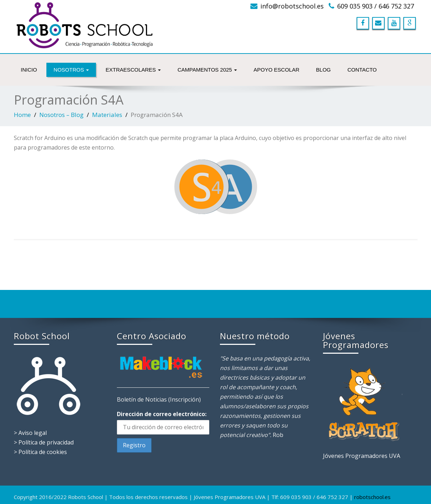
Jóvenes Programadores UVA (362, 456)
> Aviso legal (30, 433)
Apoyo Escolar (276, 70)
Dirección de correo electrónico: (162, 414)
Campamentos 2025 (207, 70)
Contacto (362, 70)
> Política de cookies (40, 452)
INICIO (29, 70)
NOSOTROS (71, 70)
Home (22, 115)
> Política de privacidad (44, 442)
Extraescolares (133, 70)
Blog (323, 70)
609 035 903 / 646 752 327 (376, 6)
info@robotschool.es (292, 6)
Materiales (107, 115)
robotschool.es (372, 497)
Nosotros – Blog (61, 115)
